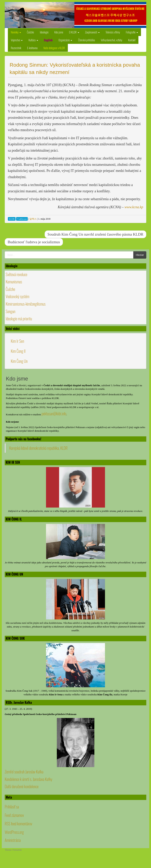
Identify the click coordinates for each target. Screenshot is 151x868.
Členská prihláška (86, 40)
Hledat (140, 255)
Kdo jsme (59, 32)
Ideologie (44, 32)
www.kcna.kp (134, 207)
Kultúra (33, 40)
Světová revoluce (17, 274)
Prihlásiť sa (12, 807)
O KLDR (74, 32)
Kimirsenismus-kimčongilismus (26, 304)
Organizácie (65, 40)
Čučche (30, 32)
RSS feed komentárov (18, 824)
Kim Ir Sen (17, 341)
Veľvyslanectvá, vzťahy (112, 40)
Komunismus (14, 282)
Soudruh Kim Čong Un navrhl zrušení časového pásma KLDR (95, 234)
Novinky (16, 32)
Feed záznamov (14, 815)
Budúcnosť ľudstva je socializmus (34, 242)
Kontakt (132, 40)
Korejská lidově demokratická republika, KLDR (38, 448)
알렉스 (33, 219)
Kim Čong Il (18, 351)
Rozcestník (16, 48)
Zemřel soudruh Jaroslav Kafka (24, 772)
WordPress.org (14, 832)
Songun (11, 311)
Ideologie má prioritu (19, 319)
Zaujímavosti (92, 32)
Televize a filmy (113, 32)
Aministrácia (13, 840)
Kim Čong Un (19, 361)
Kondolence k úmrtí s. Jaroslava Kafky (29, 779)
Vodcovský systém (17, 296)
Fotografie (132, 32)
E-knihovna (32, 48)
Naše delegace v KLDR (54, 48)
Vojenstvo (17, 40)
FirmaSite (17, 850)
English (48, 40)
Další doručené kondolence (22, 786)
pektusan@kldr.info (54, 414)
